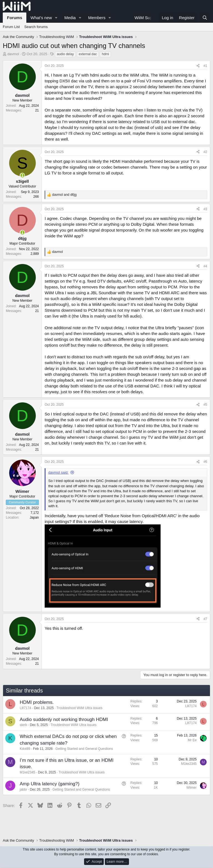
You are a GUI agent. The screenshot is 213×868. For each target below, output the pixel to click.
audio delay (65, 54)
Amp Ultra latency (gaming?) (50, 784)
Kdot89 (25, 749)
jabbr (23, 790)
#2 (205, 152)
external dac (88, 54)
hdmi (105, 54)
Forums (15, 18)
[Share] (198, 66)
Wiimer (192, 788)
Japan (34, 517)
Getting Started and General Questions (84, 749)
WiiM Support (147, 18)
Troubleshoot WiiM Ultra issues (80, 708)
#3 (205, 209)
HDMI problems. (37, 702)
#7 (205, 619)
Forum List (11, 27)
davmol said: (58, 472)
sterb (23, 725)
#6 (205, 462)
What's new (41, 18)
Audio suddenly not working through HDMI (64, 719)
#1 (205, 66)
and (64, 195)
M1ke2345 (27, 772)
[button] (56, 18)
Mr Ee (192, 740)
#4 (205, 266)
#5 (205, 405)
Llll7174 (25, 708)
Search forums (36, 27)
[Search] (205, 18)
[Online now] (22, 175)
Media (70, 18)
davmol (13, 54)
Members (97, 18)
